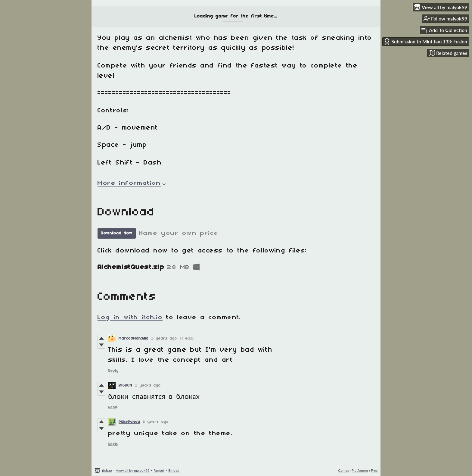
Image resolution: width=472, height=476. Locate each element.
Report (159, 470)
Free (374, 470)
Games (343, 470)
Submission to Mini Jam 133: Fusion (425, 41)
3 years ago (164, 338)
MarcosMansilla (134, 338)
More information (132, 183)
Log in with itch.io (130, 318)
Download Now (117, 233)
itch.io (107, 470)
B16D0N (125, 385)
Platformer (360, 470)
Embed (174, 470)
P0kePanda (129, 422)
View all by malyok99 (133, 470)
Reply (113, 371)
